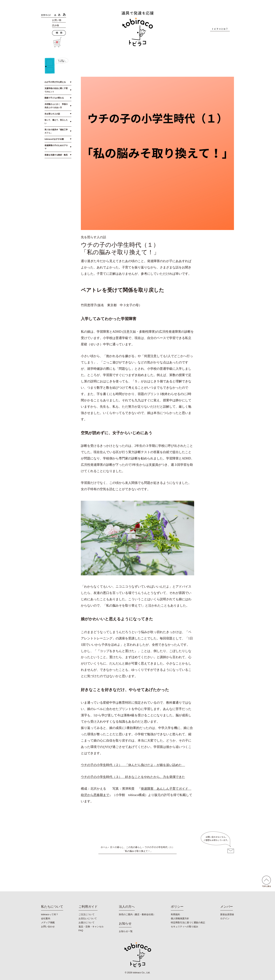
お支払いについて (88, 918)
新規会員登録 (227, 914)
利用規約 (175, 914)
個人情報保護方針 (180, 918)
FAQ (81, 930)
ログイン (225, 918)
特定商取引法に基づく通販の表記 (188, 923)
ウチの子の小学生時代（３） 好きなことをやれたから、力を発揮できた (133, 777)
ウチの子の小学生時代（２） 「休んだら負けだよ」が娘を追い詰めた (133, 765)
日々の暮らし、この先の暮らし (126, 847)
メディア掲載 (48, 923)
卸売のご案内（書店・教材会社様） (137, 914)
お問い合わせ (48, 927)
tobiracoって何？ (50, 914)
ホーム (104, 847)
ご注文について (87, 914)
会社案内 (46, 918)
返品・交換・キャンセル (91, 927)
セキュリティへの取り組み (185, 927)
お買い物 (57, 20)
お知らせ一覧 (126, 931)
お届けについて (87, 923)
